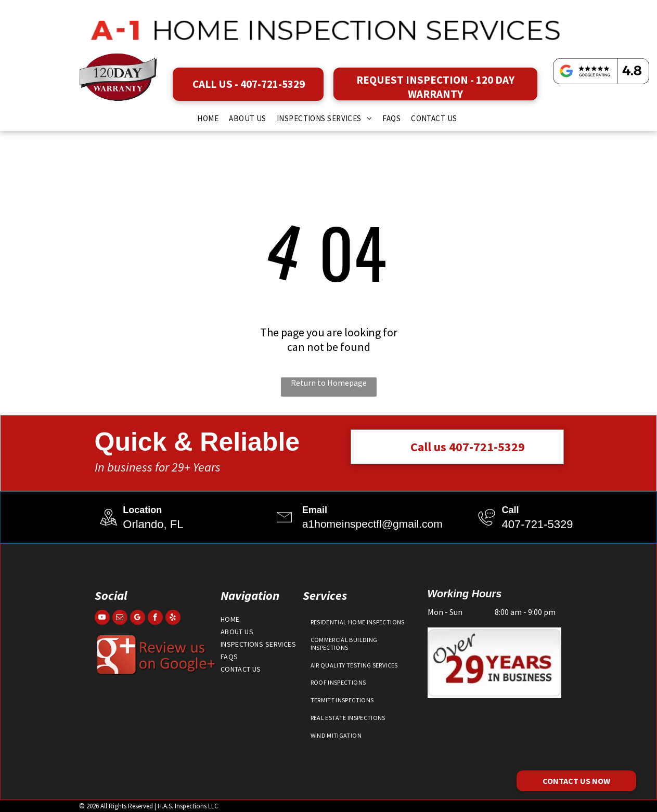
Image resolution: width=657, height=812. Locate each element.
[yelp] (173, 619)
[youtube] (102, 619)
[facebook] (155, 619)
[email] (120, 619)
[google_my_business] (138, 619)
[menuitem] (208, 118)
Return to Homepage (329, 383)
